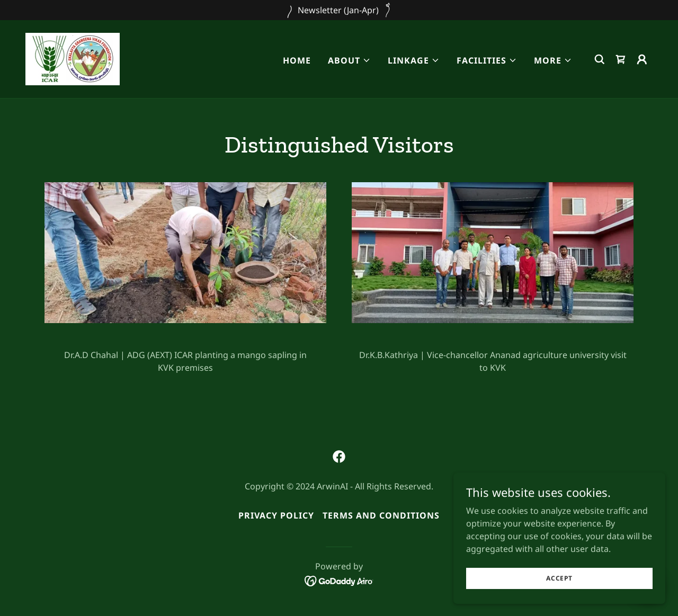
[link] (73, 58)
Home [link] (297, 60)
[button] (349, 60)
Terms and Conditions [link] (381, 515)
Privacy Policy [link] (276, 515)
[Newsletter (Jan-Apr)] (339, 10)
